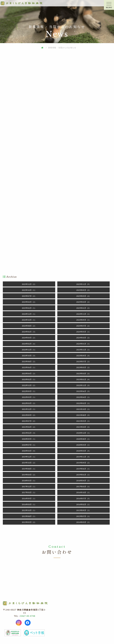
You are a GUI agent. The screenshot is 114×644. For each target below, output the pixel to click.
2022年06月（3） (83, 391)
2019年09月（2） (83, 463)
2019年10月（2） (29, 463)
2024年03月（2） (83, 338)
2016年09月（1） (29, 498)
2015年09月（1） (83, 510)
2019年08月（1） (29, 469)
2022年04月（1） (83, 397)
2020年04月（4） (29, 451)
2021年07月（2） (29, 421)
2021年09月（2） (29, 415)
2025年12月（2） (29, 284)
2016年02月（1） (83, 504)
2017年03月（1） (29, 492)
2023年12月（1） (29, 350)
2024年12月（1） (29, 314)
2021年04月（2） (29, 427)
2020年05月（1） (83, 445)
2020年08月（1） (83, 439)
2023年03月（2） (83, 373)
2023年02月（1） (29, 379)
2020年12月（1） (83, 433)
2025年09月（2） (83, 290)
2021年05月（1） (83, 421)
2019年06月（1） (83, 469)
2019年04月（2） (29, 475)
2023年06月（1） (29, 367)
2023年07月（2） (83, 361)
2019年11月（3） (83, 457)
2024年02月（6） (29, 344)
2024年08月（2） (29, 326)
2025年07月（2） (29, 296)
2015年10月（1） (29, 510)
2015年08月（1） (29, 516)
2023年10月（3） (29, 356)
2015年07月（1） (83, 516)
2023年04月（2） (29, 373)
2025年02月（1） (29, 308)
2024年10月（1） (29, 320)
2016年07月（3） (83, 498)
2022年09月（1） (29, 391)
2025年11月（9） (83, 284)
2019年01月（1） (83, 475)
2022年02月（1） (83, 403)
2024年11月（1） (83, 314)
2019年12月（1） (29, 457)
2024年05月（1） (83, 332)
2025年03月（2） (83, 302)
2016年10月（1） (83, 492)
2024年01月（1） (83, 344)
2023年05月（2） (83, 367)
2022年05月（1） (29, 397)
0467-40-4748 (28, 616)
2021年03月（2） (83, 427)
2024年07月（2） (83, 326)
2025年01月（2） (83, 308)
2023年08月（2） (29, 361)
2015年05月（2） (29, 522)
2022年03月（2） (29, 403)
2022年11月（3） (83, 385)
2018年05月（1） (29, 481)
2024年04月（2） (29, 338)
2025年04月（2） (29, 302)
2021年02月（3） (29, 433)
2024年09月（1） (83, 320)
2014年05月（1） (83, 522)
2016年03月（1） (29, 504)
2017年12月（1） (29, 486)
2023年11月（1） (83, 350)
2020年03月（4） (83, 451)
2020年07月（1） (29, 445)
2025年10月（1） (29, 290)
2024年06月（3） (29, 332)
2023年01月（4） (83, 379)
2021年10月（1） (83, 409)
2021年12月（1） (29, 409)
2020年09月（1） (29, 439)
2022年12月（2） (29, 385)
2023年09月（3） (83, 356)
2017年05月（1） (83, 486)
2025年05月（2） (83, 296)
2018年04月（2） (83, 481)
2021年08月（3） (83, 415)
